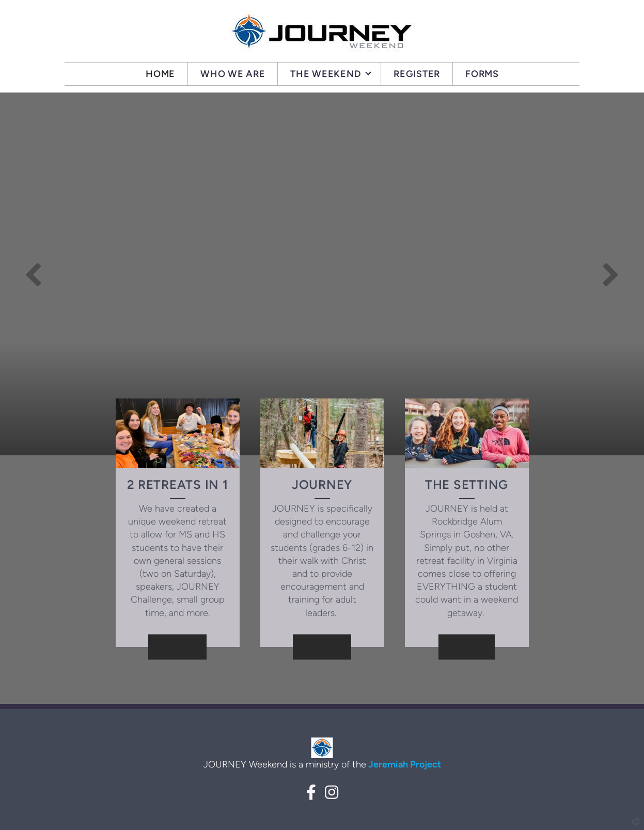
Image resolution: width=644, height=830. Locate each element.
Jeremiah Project (404, 764)
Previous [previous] (34, 274)
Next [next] (610, 274)
